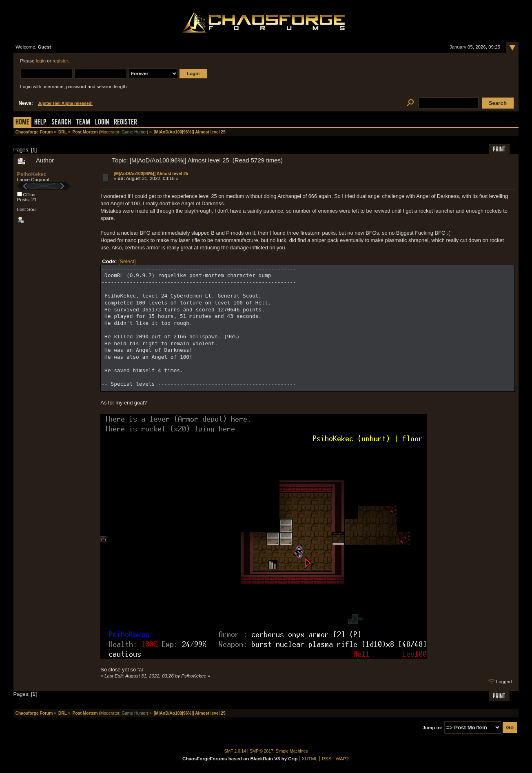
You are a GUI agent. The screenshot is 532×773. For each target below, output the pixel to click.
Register (125, 123)
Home (22, 123)
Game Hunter (134, 132)
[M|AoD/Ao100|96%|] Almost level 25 (151, 173)
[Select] (127, 261)
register (60, 61)
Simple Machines (292, 751)
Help (40, 123)
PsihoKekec (32, 174)
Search (61, 123)
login (41, 61)
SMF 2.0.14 (235, 751)
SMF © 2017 (262, 751)
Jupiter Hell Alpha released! (65, 103)
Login (102, 123)
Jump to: (433, 728)
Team (83, 123)
